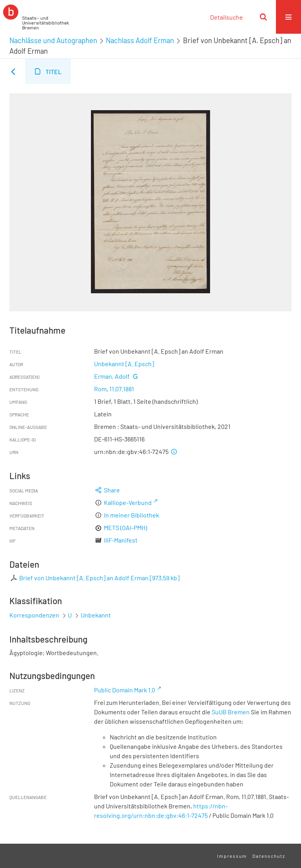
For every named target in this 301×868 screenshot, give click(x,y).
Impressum (232, 856)
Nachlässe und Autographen (53, 40)
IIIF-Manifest (121, 540)
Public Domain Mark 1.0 (125, 690)
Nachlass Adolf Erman (140, 40)
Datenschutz (269, 856)
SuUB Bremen (231, 712)
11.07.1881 (122, 389)
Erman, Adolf (112, 376)
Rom (100, 389)
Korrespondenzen (34, 615)
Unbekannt (96, 615)
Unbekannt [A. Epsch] (124, 364)
